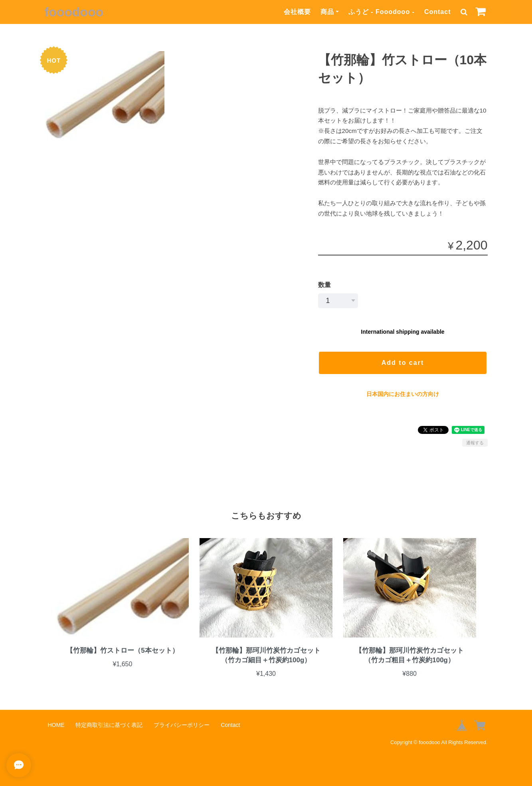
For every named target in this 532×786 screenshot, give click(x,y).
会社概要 (297, 12)
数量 (324, 285)
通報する (475, 443)
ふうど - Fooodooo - (382, 12)
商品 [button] (327, 12)
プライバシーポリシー (182, 725)
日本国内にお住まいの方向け (403, 394)
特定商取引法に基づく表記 (109, 725)
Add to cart (403, 363)
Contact (438, 12)
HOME (56, 725)
